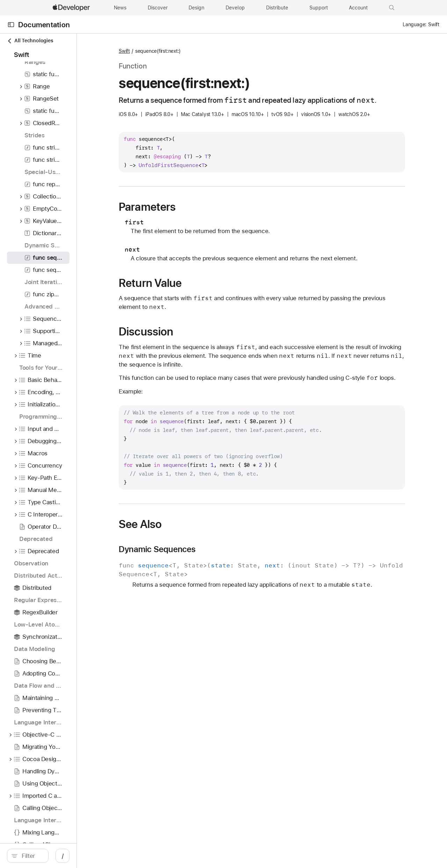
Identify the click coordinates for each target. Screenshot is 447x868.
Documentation (44, 25)
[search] (59, 856)
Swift (173, 51)
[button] (392, 8)
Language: (415, 24)
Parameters (196, 217)
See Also (189, 543)
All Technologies (30, 41)
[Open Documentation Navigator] (11, 25)
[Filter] (63, 856)
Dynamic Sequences (206, 569)
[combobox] (63, 856)
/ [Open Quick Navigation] (126, 856)
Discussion (195, 342)
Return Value (199, 294)
